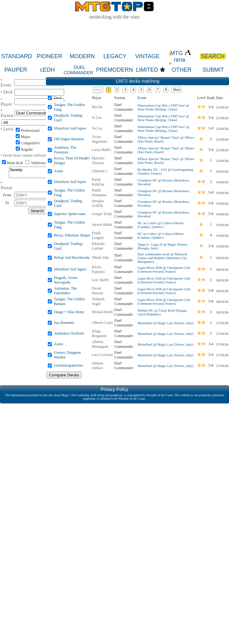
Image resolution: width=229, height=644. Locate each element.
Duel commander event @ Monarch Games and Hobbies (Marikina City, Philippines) (162, 258)
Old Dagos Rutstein (69, 139)
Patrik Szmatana (99, 193)
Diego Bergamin (99, 333)
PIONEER (50, 56)
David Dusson (98, 291)
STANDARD (17, 56)
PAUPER (16, 70)
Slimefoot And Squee (70, 128)
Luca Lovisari (102, 355)
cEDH (47, 70)
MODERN (82, 56)
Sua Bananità (64, 323)
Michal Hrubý (103, 312)
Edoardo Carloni (98, 246)
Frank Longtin (98, 235)
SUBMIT (213, 70)
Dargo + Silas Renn (69, 312)
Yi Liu (97, 118)
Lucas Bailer (101, 150)
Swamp (37, 173)
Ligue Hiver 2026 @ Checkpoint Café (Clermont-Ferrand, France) (164, 269)
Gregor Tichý (102, 214)
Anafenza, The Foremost (65, 150)
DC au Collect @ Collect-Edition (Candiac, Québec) (160, 225)
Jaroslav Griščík (98, 203)
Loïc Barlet (100, 280)
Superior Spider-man (70, 214)
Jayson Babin (102, 225)
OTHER (182, 70)
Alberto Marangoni (100, 344)
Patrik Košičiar (98, 182)
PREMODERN (115, 70)
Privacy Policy (114, 389)
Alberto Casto (102, 323)
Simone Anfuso (98, 366)
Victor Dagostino (100, 139)
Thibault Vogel (98, 301)
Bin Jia (97, 107)
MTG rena (181, 56)
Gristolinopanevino (69, 365)
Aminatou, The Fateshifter (65, 291)
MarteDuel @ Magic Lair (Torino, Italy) (165, 323)
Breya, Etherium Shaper (72, 235)
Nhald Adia (101, 258)
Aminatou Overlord (69, 333)
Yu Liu (97, 128)
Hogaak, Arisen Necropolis (66, 280)
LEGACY (115, 56)
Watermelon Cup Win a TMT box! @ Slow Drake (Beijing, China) (163, 107)
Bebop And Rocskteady (72, 258)
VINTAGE (148, 56)
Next (177, 90)
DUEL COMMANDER (78, 70)
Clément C (100, 171)
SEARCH (213, 56)
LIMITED (147, 70)
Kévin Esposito (98, 269)
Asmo (59, 171)
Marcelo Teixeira (98, 161)
